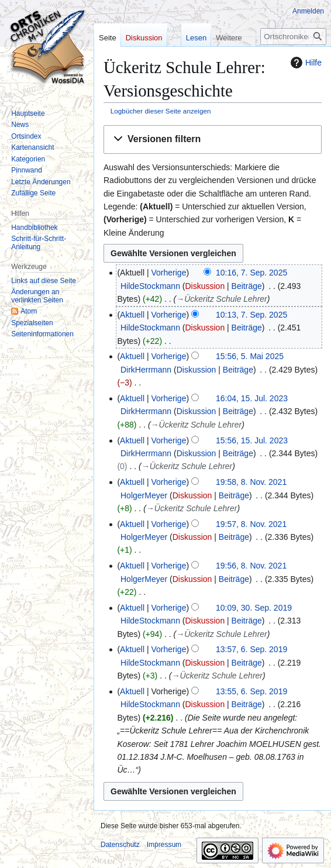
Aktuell (132, 315)
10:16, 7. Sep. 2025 (251, 273)
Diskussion (205, 286)
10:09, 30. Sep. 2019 (254, 608)
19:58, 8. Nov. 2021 (251, 482)
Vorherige (169, 273)
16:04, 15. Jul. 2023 (252, 398)
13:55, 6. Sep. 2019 (251, 691)
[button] (213, 139)
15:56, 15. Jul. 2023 (252, 440)
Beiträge (247, 286)
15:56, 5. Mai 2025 (250, 356)
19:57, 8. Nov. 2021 (251, 524)
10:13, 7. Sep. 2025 (251, 315)
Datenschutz (120, 845)
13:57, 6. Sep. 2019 (251, 649)
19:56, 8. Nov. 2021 (251, 566)
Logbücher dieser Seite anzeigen (161, 111)
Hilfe (305, 63)
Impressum (164, 845)
